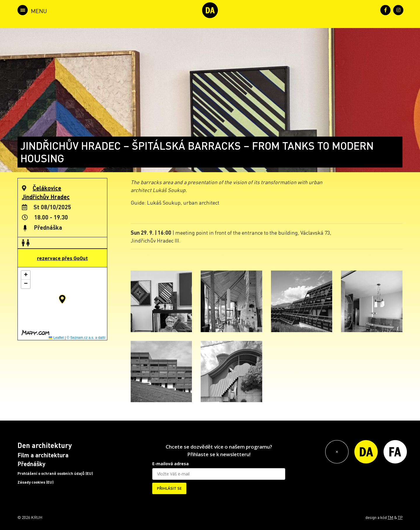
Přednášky (32, 464)
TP (400, 517)
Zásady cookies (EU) (36, 482)
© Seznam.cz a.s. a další (86, 338)
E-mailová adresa (170, 464)
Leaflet (56, 338)
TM (390, 517)
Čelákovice (47, 188)
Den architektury (45, 445)
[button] (62, 299)
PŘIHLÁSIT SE (169, 488)
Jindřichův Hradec (46, 197)
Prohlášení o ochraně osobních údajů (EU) (55, 473)
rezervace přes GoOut (62, 258)
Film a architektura (43, 455)
